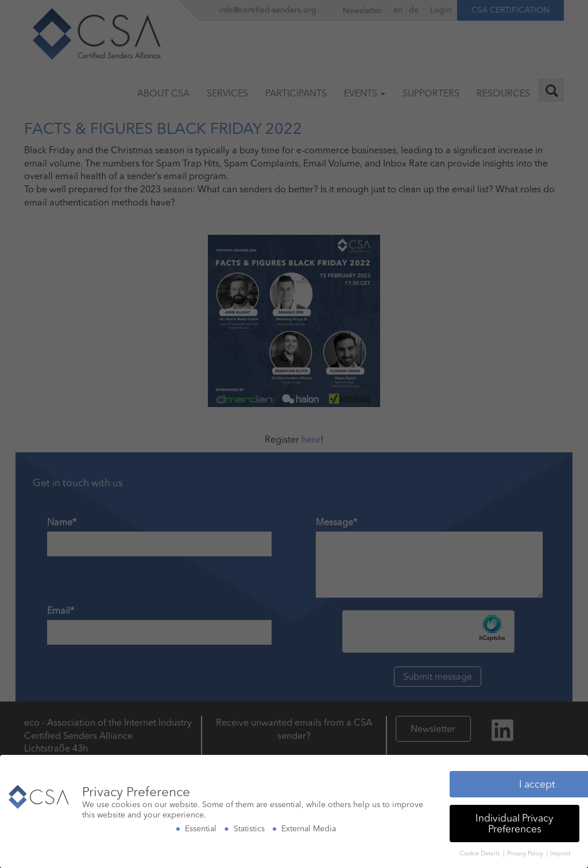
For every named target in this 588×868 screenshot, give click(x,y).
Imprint (560, 850)
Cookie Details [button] (481, 850)
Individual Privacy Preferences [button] (514, 821)
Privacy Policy (526, 850)
